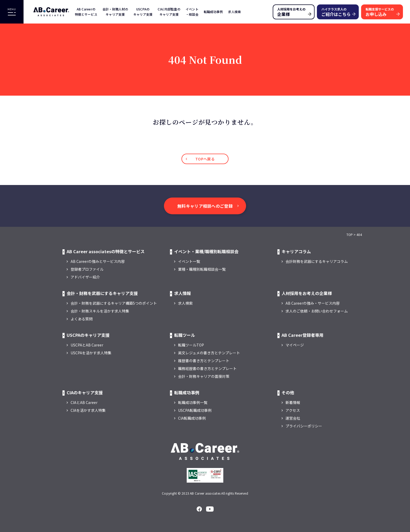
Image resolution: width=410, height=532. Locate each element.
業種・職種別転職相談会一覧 (202, 269)
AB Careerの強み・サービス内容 (313, 303)
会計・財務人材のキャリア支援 (115, 12)
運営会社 (293, 418)
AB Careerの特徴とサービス (86, 12)
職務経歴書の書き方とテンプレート (207, 368)
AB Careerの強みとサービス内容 (98, 261)
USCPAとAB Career (87, 345)
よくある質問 (82, 319)
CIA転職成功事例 (192, 418)
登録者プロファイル (87, 269)
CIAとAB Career (84, 402)
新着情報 (293, 402)
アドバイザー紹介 (85, 277)
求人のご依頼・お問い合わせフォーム (317, 311)
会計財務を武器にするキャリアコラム (317, 261)
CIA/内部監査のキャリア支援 (169, 12)
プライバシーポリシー (304, 426)
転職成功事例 (213, 12)
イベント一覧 (189, 261)
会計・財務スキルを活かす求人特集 (100, 311)
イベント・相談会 (192, 12)
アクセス (293, 410)
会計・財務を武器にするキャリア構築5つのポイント (114, 303)
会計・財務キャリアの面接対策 (204, 376)
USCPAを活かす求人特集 (91, 353)
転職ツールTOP (191, 345)
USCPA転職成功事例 (195, 410)
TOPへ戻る (205, 159)
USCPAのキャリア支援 (143, 12)
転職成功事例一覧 (193, 402)
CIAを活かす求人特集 (88, 410)
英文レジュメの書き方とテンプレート (209, 353)
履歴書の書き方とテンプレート (204, 361)
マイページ (295, 345)
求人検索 (234, 12)
